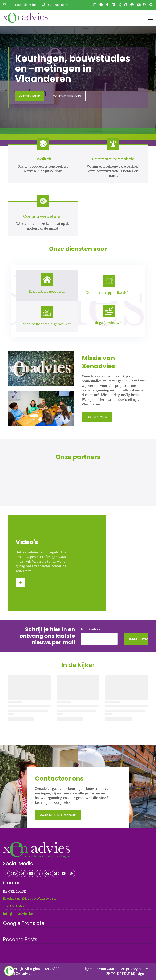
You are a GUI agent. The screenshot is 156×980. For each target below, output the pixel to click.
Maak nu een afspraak (58, 815)
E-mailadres (91, 629)
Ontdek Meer (30, 96)
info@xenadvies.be (18, 914)
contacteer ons (67, 96)
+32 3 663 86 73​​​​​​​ (15, 906)
